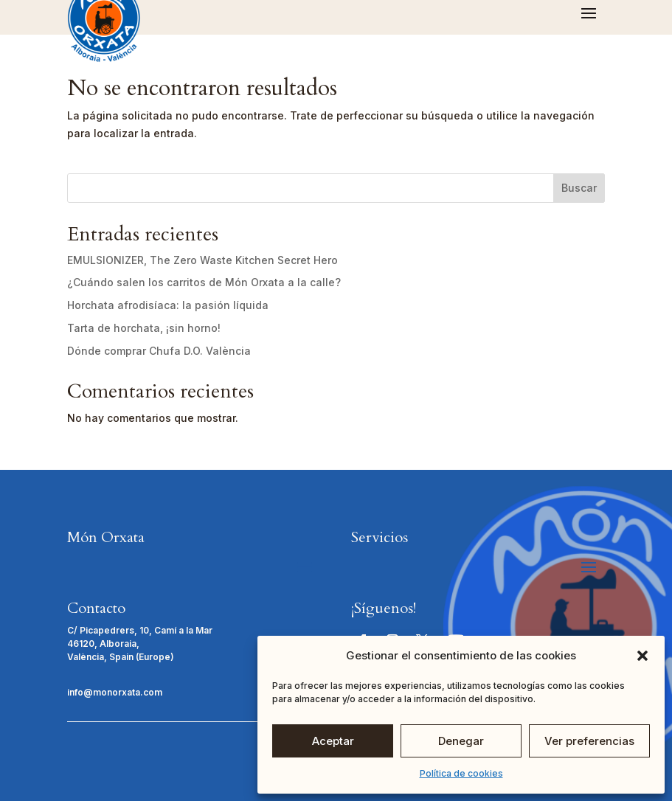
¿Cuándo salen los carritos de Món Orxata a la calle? (204, 282)
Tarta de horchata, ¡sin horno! (144, 328)
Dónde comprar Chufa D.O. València (159, 351)
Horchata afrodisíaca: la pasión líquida (168, 305)
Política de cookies (461, 773)
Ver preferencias (589, 741)
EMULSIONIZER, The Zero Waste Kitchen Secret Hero (202, 260)
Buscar (579, 188)
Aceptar (333, 741)
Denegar (461, 741)
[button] (642, 656)
